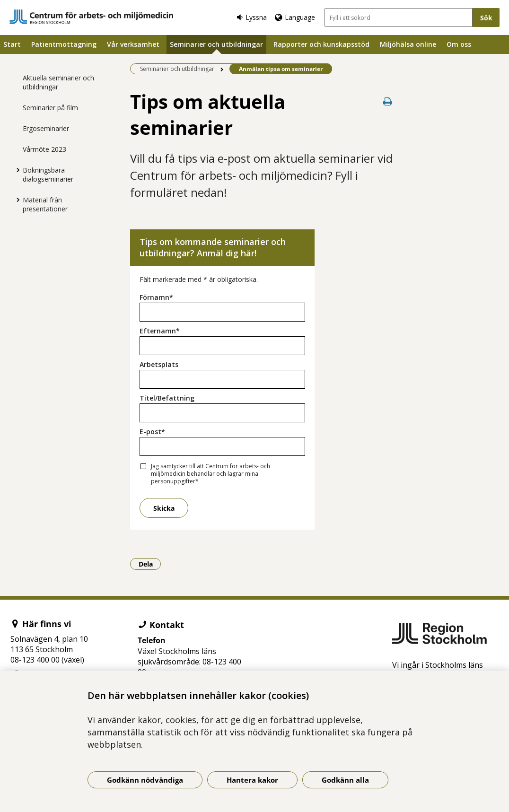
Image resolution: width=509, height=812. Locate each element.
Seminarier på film (50, 108)
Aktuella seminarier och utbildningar (58, 82)
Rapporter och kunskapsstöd (321, 44)
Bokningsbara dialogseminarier (48, 175)
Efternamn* (160, 331)
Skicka (164, 508)
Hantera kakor (252, 780)
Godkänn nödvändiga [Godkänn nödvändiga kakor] (145, 780)
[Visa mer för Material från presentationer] (16, 200)
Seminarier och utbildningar (216, 44)
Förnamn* (156, 297)
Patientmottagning (64, 44)
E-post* (152, 432)
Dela (150, 564)
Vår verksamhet (133, 44)
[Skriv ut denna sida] (388, 101)
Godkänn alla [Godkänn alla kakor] (345, 780)
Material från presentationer (45, 204)
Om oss (459, 44)
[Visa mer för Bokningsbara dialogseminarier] (16, 170)
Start (12, 44)
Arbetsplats (159, 364)
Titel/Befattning (167, 398)
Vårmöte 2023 (44, 149)
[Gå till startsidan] (91, 17)
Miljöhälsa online (408, 44)
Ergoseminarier (46, 128)
